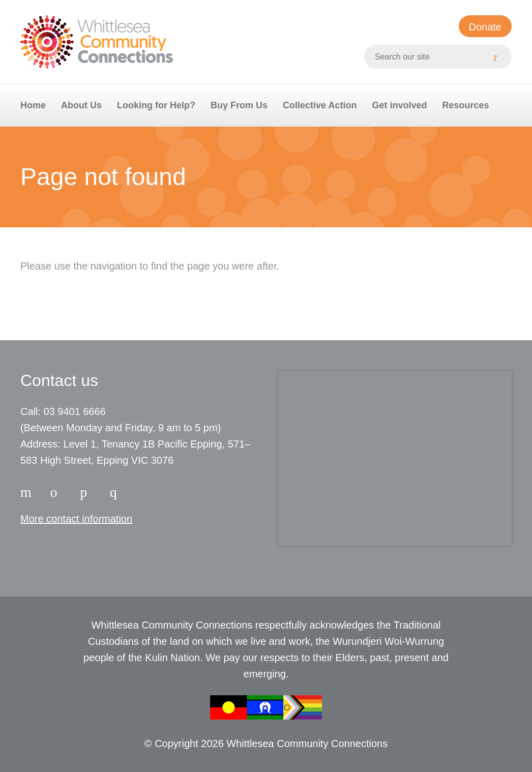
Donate (485, 27)
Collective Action (320, 105)
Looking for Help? (156, 105)
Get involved (399, 105)
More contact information (76, 519)
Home (33, 105)
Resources (465, 105)
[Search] (500, 57)
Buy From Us (239, 105)
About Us (81, 105)
